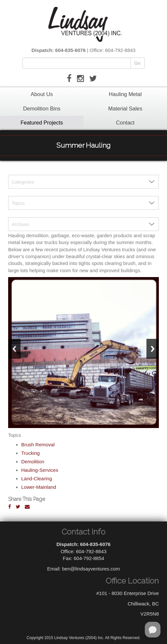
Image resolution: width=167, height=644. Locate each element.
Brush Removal (38, 445)
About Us (42, 94)
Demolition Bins (42, 108)
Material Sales (125, 108)
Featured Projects (42, 123)
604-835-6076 (70, 50)
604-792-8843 (120, 50)
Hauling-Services (40, 470)
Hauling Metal (125, 94)
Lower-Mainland (39, 487)
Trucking (30, 453)
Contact (125, 123)
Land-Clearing (37, 479)
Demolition (33, 462)
